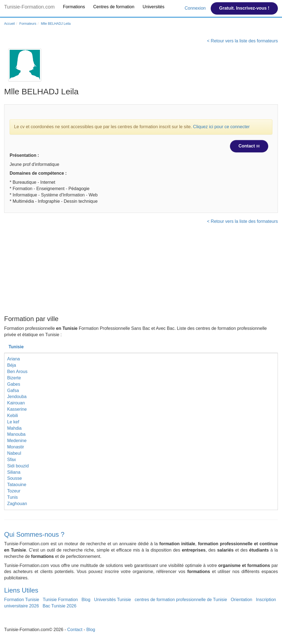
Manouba (16, 434)
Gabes (14, 384)
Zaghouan (17, 504)
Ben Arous (17, 372)
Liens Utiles (21, 590)
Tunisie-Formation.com (29, 7)
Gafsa (13, 390)
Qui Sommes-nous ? (34, 534)
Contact (249, 146)
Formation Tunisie (22, 600)
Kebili (13, 416)
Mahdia (14, 428)
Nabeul (14, 453)
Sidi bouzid (18, 466)
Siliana (14, 472)
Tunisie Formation (60, 600)
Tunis (13, 497)
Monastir (16, 447)
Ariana (13, 359)
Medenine (17, 441)
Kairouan (16, 403)
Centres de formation (114, 7)
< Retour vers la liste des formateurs (242, 41)
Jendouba (17, 397)
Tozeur (14, 491)
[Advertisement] (141, 271)
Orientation (242, 600)
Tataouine (17, 485)
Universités (154, 7)
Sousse (14, 478)
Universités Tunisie (112, 600)
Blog (86, 600)
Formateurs (28, 24)
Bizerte (14, 378)
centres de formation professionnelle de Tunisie (181, 600)
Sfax (12, 460)
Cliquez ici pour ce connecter (221, 127)
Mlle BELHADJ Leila (56, 24)
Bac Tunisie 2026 (60, 606)
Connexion (196, 8)
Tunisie (16, 347)
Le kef (13, 422)
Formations (74, 7)
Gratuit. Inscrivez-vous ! (244, 8)
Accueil (10, 24)
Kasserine (17, 409)
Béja (12, 365)
